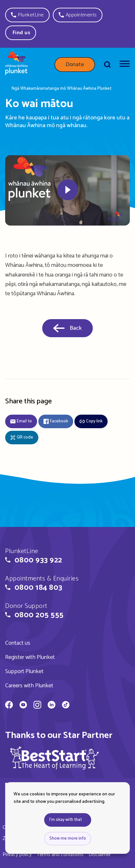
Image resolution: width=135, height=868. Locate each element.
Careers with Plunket (29, 686)
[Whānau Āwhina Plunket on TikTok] (66, 706)
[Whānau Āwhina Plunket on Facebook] (9, 706)
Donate (75, 65)
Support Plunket (24, 671)
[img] (54, 758)
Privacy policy (17, 855)
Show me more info (68, 838)
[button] (27, 15)
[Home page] (16, 65)
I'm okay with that (66, 820)
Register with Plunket (30, 657)
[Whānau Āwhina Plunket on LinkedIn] (52, 706)
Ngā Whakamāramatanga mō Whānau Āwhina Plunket (62, 89)
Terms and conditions (60, 855)
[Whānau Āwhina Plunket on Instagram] (37, 706)
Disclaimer (100, 855)
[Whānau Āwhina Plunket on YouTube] (23, 706)
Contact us (18, 643)
